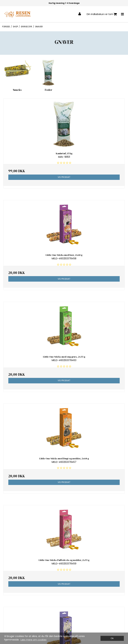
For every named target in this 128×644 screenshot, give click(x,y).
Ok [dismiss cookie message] (112, 638)
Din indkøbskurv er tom (102, 14)
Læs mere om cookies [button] (33, 640)
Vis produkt (64, 177)
